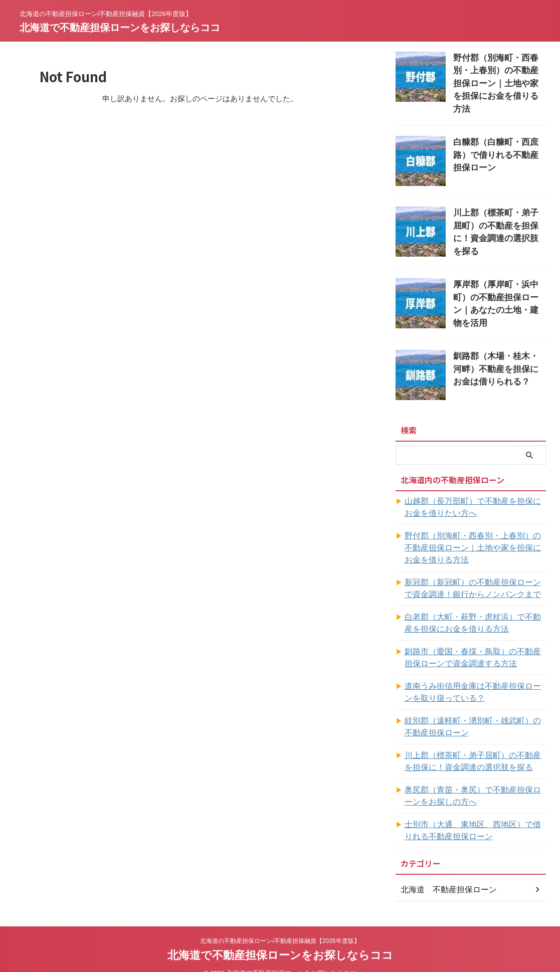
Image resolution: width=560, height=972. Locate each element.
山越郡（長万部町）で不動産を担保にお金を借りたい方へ (475, 492)
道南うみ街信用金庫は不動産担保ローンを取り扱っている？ (475, 677)
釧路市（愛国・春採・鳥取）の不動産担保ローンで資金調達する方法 (475, 642)
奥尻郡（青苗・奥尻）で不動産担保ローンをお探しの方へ (475, 781)
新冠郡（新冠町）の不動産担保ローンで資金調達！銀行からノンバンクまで (475, 573)
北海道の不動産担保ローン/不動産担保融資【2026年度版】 (280, 925)
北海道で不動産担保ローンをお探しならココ (120, 28)
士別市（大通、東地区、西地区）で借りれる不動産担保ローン (475, 815)
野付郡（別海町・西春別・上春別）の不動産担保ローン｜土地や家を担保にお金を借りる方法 (475, 532)
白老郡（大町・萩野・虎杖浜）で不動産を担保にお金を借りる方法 (475, 608)
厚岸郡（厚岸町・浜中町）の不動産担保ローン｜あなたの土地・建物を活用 (499, 280)
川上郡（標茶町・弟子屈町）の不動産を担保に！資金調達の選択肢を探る (499, 210)
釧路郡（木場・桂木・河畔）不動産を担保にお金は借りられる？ (499, 351)
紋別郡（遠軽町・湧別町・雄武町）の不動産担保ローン (475, 711)
